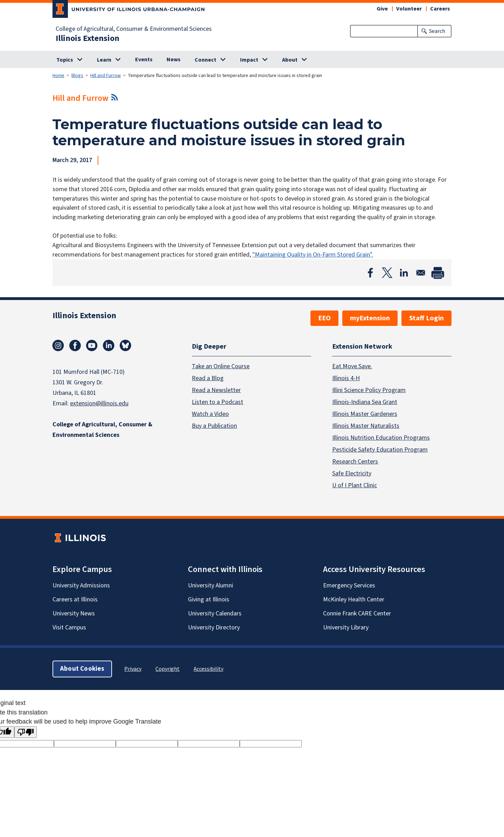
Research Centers (355, 462)
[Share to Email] (421, 273)
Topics (65, 60)
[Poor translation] (26, 732)
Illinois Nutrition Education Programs (381, 438)
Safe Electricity (352, 473)
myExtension (370, 318)
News (174, 60)
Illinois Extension (87, 39)
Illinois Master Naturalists (366, 426)
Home (58, 76)
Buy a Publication (214, 426)
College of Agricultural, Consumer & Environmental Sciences (134, 29)
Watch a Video (210, 414)
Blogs (77, 76)
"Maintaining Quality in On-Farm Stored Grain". (313, 255)
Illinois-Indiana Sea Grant (365, 402)
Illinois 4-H (346, 378)
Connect (205, 60)
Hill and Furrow (106, 76)
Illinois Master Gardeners (365, 414)
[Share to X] (387, 273)
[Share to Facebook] (370, 273)
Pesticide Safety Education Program (380, 450)
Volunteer (409, 9)
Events (144, 60)
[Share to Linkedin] (404, 273)
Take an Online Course (221, 366)
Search (437, 31)
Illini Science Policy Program (369, 390)
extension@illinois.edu (99, 403)
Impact (249, 60)
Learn (104, 60)
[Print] (437, 273)
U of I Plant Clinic (355, 485)
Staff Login (426, 318)
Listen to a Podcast (218, 402)
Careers (440, 9)
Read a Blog (208, 378)
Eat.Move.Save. (352, 366)
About (290, 60)
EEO (324, 318)
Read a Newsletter (216, 390)
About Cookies (82, 669)
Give (382, 9)
